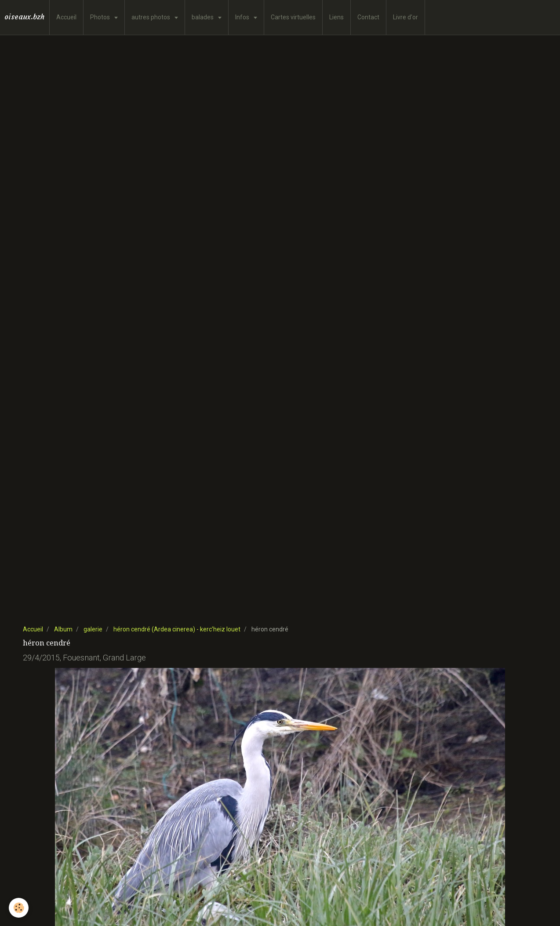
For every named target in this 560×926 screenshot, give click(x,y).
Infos (243, 17)
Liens (336, 17)
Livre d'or (405, 17)
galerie (93, 629)
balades (203, 17)
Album (63, 629)
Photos (101, 17)
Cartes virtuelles (293, 17)
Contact (368, 17)
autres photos (151, 17)
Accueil (66, 17)
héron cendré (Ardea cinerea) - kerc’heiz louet (177, 629)
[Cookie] (19, 908)
